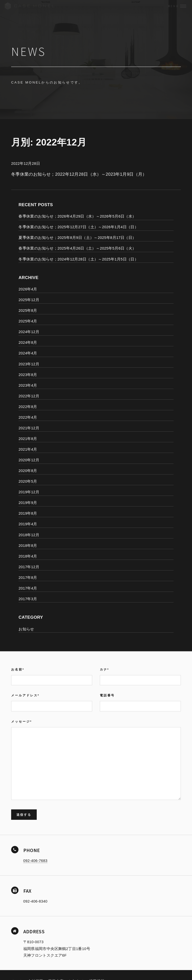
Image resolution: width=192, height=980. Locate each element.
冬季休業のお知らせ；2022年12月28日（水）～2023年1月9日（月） (79, 174)
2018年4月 (28, 556)
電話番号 (107, 695)
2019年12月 (29, 492)
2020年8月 (28, 471)
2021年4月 (28, 449)
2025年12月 (29, 300)
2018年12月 (29, 535)
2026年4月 (28, 289)
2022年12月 (29, 396)
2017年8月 (28, 578)
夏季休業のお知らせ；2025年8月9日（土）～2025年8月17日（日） (77, 238)
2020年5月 (28, 481)
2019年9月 (28, 503)
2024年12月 (29, 332)
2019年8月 (28, 513)
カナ (104, 669)
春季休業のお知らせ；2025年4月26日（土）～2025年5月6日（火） (77, 248)
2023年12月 (29, 364)
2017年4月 (28, 588)
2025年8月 (28, 311)
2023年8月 (28, 375)
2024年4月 (28, 353)
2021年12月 (29, 428)
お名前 (18, 669)
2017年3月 (28, 599)
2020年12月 (29, 460)
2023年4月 (28, 385)
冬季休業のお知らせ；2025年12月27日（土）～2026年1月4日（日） (78, 227)
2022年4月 (28, 417)
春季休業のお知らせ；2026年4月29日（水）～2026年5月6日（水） (77, 216)
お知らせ (26, 629)
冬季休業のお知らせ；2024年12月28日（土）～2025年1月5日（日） (78, 259)
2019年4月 (28, 524)
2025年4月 (28, 321)
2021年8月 (28, 439)
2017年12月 (29, 567)
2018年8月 (28, 546)
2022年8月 (28, 407)
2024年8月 (28, 342)
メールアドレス (25, 695)
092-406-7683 (35, 861)
